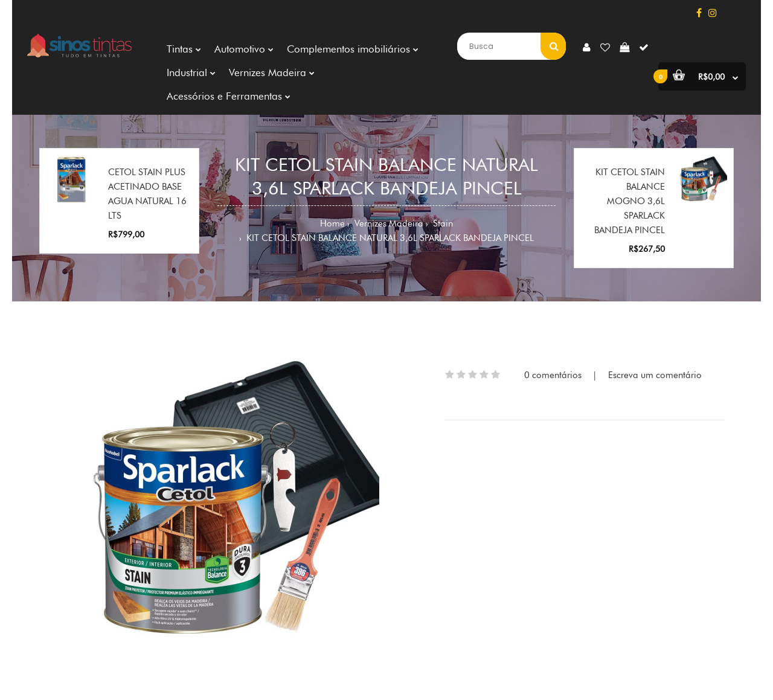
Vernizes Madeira (388, 223)
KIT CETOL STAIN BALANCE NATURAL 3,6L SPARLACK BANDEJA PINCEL (389, 238)
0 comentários (553, 375)
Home (332, 223)
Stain (442, 223)
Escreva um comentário (655, 375)
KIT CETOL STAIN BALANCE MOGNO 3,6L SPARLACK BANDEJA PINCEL (630, 201)
